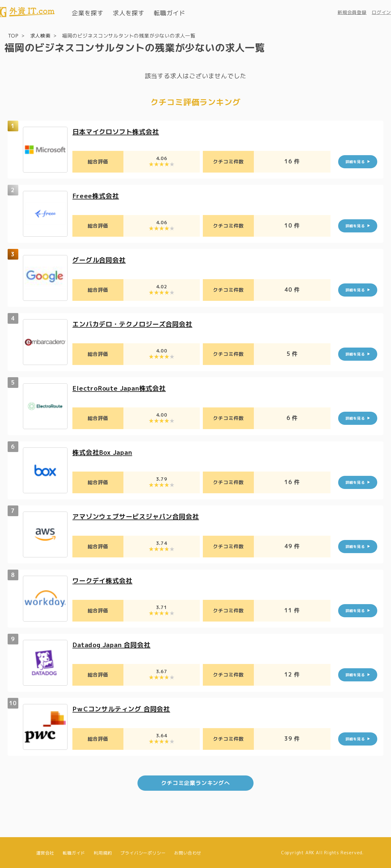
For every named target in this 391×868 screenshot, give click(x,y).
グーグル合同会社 (100, 259)
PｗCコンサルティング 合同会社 (124, 708)
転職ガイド (170, 13)
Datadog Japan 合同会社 (114, 644)
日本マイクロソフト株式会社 (118, 131)
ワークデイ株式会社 (104, 580)
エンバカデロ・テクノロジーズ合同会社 (135, 324)
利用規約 (103, 852)
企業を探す (88, 13)
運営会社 (45, 852)
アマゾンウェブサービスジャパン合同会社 (139, 516)
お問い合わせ (188, 852)
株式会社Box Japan (104, 452)
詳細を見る (355, 161)
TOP (13, 35)
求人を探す (129, 13)
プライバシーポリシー (143, 852)
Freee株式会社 (97, 195)
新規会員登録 (352, 12)
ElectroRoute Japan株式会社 (122, 388)
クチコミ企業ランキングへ (195, 782)
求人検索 (40, 35)
